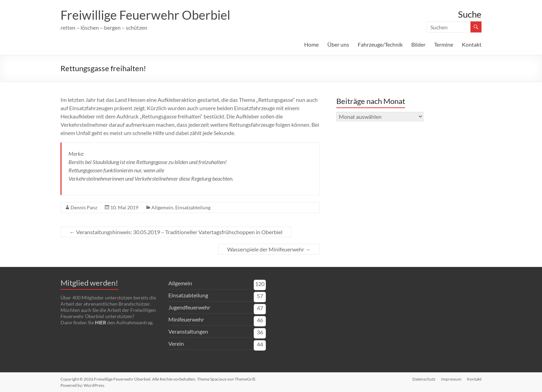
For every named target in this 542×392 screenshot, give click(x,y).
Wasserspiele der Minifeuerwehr (269, 249)
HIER (101, 322)
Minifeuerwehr (186, 319)
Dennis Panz (84, 207)
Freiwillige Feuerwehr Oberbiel (145, 15)
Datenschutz (424, 379)
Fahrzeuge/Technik (380, 44)
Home (311, 44)
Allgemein (162, 207)
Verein (176, 343)
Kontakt (472, 44)
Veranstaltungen (188, 331)
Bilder (418, 44)
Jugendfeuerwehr (189, 307)
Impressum (451, 379)
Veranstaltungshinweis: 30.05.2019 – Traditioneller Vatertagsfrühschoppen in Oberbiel (176, 232)
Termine (444, 44)
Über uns (338, 44)
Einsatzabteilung (193, 207)
